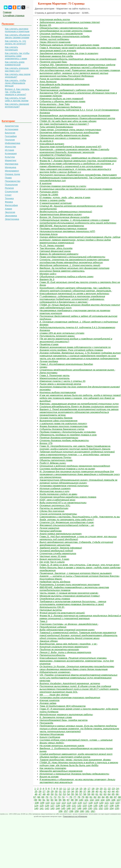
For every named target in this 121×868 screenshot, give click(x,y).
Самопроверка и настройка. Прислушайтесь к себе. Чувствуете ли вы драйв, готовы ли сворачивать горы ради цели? (80, 518)
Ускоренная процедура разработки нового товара (68, 497)
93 (52, 800)
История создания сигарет (55, 488)
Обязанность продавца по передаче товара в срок (68, 435)
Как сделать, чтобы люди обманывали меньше (15, 83)
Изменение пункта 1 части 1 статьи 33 (62, 381)
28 (48, 791)
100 (81, 800)
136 (101, 805)
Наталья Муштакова (52, 734)
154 (111, 808)
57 (81, 794)
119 (96, 803)
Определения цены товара (55, 599)
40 (97, 791)
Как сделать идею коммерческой (15, 63)
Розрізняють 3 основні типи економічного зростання (69, 584)
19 (97, 788)
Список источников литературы (58, 514)
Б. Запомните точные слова (56, 717)
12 (69, 788)
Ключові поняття (49, 700)
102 (92, 800)
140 (36, 808)
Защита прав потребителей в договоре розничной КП (70, 147)
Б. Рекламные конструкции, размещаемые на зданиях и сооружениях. (78, 158)
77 (75, 797)
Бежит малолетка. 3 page (54, 559)
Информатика (13, 143)
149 (85, 808)
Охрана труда (12, 174)
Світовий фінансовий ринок (55, 251)
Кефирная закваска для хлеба (56, 56)
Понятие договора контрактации (59, 438)
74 (63, 797)
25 (36, 791)
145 (63, 808)
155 (117, 808)
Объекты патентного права (56, 460)
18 (93, 788)
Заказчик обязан (49, 641)
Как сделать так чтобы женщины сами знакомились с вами (17, 56)
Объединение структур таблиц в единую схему (66, 276)
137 (106, 805)
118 (91, 803)
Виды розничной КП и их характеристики (63, 503)
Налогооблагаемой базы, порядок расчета (63, 720)
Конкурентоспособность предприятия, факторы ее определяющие (78, 59)
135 (95, 805)
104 (102, 800)
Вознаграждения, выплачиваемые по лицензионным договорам (75, 115)
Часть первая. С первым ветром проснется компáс (69, 593)
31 (60, 791)
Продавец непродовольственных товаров (63, 228)
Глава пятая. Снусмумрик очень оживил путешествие (70, 130)
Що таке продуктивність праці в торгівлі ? (64, 124)
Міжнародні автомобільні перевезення (61, 771)
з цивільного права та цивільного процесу (63, 423)
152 (101, 808)
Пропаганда (46, 723)
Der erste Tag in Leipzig (52, 562)
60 (93, 794)
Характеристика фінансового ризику (60, 214)
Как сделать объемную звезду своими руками (17, 36)
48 (44, 794)
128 (58, 805)
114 (69, 803)
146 (68, 808)
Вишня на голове (49, 777)
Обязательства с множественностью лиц (64, 28)
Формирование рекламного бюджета (60, 107)
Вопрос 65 (45, 25)
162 (93, 811)
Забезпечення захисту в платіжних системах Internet (70, 22)
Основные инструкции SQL (55, 505)
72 (55, 797)
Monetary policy (48, 274)
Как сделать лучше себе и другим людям (17, 99)
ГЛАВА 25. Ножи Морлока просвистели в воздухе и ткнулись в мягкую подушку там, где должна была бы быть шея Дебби (79, 764)
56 (77, 794)
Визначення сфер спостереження (58, 421)
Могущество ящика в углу (54, 491)
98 (72, 800)
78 (79, 797)
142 (47, 808)
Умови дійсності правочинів (55, 42)
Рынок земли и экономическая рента (60, 384)
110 (48, 803)
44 (113, 791)
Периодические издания (53, 627)
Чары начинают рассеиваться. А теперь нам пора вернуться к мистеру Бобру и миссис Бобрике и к (75, 171)
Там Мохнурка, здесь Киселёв (56, 248)
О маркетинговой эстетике (56, 203)
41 (101, 791)
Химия (8, 209)
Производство (13, 181)
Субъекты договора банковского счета (62, 429)
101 (86, 800)
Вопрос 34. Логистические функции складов (64, 217)
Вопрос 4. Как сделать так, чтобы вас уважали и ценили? (17, 92)
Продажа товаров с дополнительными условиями (68, 432)
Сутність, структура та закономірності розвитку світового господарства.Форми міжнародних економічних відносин (74, 261)
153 (106, 808)
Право (8, 178)
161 (87, 811)
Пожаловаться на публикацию (75, 816)
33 (68, 791)
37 (85, 791)
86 (111, 797)
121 (107, 803)
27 (44, 791)
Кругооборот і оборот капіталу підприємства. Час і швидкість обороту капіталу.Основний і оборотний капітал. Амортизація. (76, 289)
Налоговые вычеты (51, 610)
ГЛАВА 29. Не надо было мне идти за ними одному (68, 121)
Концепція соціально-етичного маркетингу (64, 647)
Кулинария (11, 153)
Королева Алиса (48, 234)
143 (52, 808)
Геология (10, 140)
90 (40, 800)
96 (64, 800)
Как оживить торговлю (53, 768)
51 (56, 794)
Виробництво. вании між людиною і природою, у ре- (68, 644)
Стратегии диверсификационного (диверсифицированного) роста (77, 118)
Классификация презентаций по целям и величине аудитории (74, 293)
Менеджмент (12, 171)
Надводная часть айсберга (55, 582)
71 (51, 797)
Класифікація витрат (52, 144)
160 (82, 811)
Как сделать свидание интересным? (17, 105)
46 (36, 794)
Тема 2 (43, 621)
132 (79, 805)
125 (42, 805)
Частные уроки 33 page (53, 556)
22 (109, 788)
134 (90, 805)
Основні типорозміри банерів (56, 418)
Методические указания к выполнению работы (66, 714)
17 (89, 788)
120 (101, 803)
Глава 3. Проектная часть (54, 375)
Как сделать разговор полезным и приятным (17, 30)
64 (109, 794)
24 (117, 788)
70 (47, 797)
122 (112, 803)
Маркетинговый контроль (54, 378)
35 (77, 791)
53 (64, 794)
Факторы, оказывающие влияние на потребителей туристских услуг (79, 404)
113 (64, 803)
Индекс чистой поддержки (54, 39)
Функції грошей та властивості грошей (62, 613)
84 (103, 797)
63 (105, 794)
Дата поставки (48, 373)
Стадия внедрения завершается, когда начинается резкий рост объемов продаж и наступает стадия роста (76, 755)
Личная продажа (49, 361)
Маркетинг (11, 160)
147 (74, 808)
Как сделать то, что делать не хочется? (16, 42)
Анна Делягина (48, 82)
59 (89, 794)
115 (74, 803)
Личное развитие (49, 528)
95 (60, 800)
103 (97, 800)
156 (60, 811)
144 (58, 808)
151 (95, 808)
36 (81, 791)
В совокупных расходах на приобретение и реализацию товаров (76, 189)
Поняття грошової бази (53, 62)
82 (95, 797)
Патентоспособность (52, 655)
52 (60, 794)
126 (47, 805)
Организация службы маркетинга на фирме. (65, 135)
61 (97, 794)
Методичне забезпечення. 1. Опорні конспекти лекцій (70, 265)
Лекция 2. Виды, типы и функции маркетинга (65, 652)
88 (120, 797)
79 (83, 797)
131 (74, 805)
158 (71, 811)
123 (117, 803)
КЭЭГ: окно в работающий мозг (57, 500)
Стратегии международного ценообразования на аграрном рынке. (77, 370)
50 (52, 794)
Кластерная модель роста (55, 19)
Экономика (11, 216)
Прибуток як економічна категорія (59, 649)
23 (113, 788)
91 (44, 800)
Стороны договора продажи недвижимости (64, 440)
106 (113, 800)
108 (37, 803)
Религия (9, 188)
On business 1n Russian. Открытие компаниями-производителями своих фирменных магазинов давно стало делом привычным (77, 668)
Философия (11, 205)
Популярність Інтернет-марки (57, 336)
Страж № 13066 (49, 195)
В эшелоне (45, 183)
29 (52, 791)
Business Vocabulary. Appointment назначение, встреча (70, 683)
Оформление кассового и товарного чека (63, 138)
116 (80, 803)
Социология (11, 191)
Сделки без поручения (52, 511)
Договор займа (48, 703)
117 (85, 803)
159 (77, 811)
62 (101, 794)
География (11, 136)
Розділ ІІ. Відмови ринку (53, 463)
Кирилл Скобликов (50, 737)
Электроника (12, 219)
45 (117, 791)
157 (66, 811)
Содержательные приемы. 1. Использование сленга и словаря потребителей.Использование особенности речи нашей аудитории (78, 221)
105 (108, 800)
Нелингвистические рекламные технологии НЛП (67, 231)
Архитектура (12, 126)
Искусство (10, 147)
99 (76, 800)
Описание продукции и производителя (61, 34)
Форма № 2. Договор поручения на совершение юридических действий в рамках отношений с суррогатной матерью (80, 617)
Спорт (8, 195)
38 (89, 791)
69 (43, 797)
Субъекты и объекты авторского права (62, 101)
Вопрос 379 (46, 443)
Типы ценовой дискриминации (56, 127)
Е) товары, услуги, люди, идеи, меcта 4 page (65, 197)
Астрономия (12, 129)
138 (111, 805)
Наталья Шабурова (50, 531)
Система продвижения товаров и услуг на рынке (67, 469)
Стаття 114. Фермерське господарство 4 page (67, 522)
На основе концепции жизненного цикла (62, 745)
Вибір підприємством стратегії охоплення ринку (67, 630)
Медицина (10, 167)
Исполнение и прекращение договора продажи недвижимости (74, 774)
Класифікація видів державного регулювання (64, 84)
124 (36, 805)
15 (81, 788)
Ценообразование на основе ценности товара (66, 31)
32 (64, 791)
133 (85, 805)
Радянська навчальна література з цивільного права (69, 45)
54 (68, 794)
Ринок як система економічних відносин (62, 79)
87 (115, 797)
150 (90, 808)
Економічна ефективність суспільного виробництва (69, 132)
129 (63, 805)
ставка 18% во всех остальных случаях (62, 333)
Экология (10, 212)
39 (93, 791)
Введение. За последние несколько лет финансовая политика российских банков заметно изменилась (74, 269)
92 (48, 800)
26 (40, 791)
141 (42, 808)
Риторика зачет (49, 192)
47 (40, 794)
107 (119, 800)
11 (65, 788)
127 (52, 805)
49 (48, 794)
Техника (9, 198)
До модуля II (46, 141)
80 (87, 797)
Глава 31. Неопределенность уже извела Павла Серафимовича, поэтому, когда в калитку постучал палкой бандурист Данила (75, 447)
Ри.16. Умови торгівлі (52, 245)
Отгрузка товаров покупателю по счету (63, 186)
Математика (12, 164)
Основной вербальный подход (56, 551)
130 (68, 805)
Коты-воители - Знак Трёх (55, 104)
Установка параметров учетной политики (64, 486)
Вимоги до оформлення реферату (59, 254)
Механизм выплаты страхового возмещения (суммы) (70, 596)
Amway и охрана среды (52, 200)
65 (113, 794)
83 (99, 797)
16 (85, 788)
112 (58, 803)
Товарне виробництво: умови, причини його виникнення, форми (75, 760)
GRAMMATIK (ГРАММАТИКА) (56, 155)
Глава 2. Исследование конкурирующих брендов (66, 364)
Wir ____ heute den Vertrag (54, 695)
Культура (10, 157)
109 (42, 803)
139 (117, 805)
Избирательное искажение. (55, 672)
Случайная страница (14, 16)
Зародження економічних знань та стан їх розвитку (69, 53)
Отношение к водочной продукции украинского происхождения (75, 466)
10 (61, 788)
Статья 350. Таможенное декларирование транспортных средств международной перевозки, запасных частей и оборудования (77, 66)
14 (77, 788)
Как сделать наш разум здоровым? (18, 75)
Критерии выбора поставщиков (58, 392)
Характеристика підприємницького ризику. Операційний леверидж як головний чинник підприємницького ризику (78, 481)
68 (39, 797)
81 (91, 797)
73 (59, 797)
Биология (10, 133)
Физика (9, 202)
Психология (11, 185)
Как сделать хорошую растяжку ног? (17, 69)
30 (56, 791)
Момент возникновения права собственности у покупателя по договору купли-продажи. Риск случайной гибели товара (75, 349)
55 (73, 794)
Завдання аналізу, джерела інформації (61, 548)
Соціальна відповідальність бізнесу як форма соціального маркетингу (79, 406)
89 (36, 800)
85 (107, 797)
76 (71, 797)
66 (117, 794)
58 (85, 794)
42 (105, 791)
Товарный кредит (49, 87)
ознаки (43, 367)
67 (35, 797)
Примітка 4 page (49, 344)
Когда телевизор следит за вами (58, 494)
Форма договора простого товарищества (63, 426)
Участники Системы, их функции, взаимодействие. (69, 624)
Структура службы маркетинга (58, 553)
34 (73, 791)
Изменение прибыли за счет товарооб (61, 98)
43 (109, 791)
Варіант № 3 (47, 279)
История (9, 150)
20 (101, 788)
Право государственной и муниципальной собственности (72, 257)
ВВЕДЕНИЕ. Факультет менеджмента (62, 226)
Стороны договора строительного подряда (64, 36)
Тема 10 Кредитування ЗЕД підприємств (62, 706)
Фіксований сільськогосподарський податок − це (67, 525)
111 (53, 803)
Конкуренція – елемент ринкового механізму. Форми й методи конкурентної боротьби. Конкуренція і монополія (74, 151)
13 (73, 788)
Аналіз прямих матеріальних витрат (60, 534)
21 (105, 788)
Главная (7, 12)
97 (68, 800)
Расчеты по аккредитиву (54, 508)
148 (79, 808)
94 (56, 800)
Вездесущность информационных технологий (66, 212)
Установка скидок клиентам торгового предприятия (70, 697)
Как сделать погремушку (11, 48)
